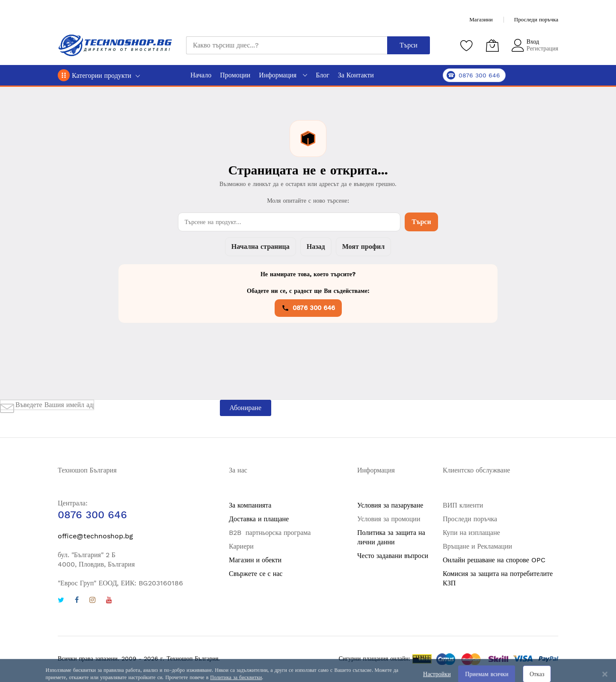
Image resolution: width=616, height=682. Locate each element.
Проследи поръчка (536, 19)
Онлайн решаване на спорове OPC (494, 560)
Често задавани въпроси (393, 556)
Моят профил (363, 247)
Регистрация (542, 48)
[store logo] (115, 45)
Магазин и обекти (255, 560)
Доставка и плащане (259, 519)
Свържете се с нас (256, 574)
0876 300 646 (308, 308)
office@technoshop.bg (95, 536)
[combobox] (287, 45)
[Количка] (492, 45)
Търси (421, 222)
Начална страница (261, 247)
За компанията (250, 505)
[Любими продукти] (467, 45)
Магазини (481, 19)
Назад (316, 247)
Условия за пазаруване (390, 505)
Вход (533, 41)
